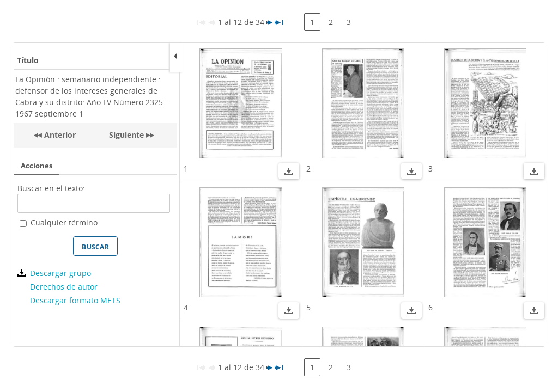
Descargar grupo (60, 273)
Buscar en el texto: (51, 188)
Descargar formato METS (75, 300)
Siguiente (126, 135)
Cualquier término (64, 222)
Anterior (59, 135)
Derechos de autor (64, 287)
